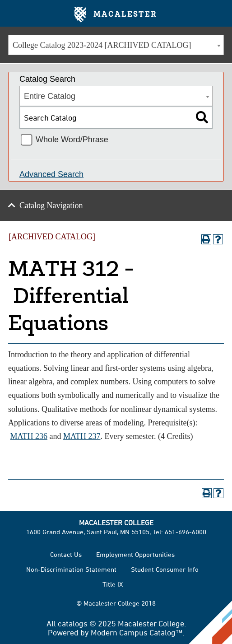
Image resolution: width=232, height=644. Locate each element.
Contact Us (66, 554)
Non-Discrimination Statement (71, 569)
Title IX (113, 584)
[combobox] (116, 45)
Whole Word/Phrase (72, 140)
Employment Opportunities (135, 554)
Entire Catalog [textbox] (50, 96)
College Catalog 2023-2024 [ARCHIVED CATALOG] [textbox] (102, 45)
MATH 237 (82, 436)
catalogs (73, 623)
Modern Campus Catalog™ (137, 632)
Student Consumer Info (165, 569)
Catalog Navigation (51, 205)
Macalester (116, 15)
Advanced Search (51, 174)
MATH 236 (29, 436)
